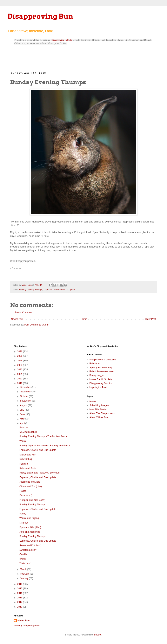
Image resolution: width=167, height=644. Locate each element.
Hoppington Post (98, 387)
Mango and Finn (28, 455)
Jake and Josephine (30, 532)
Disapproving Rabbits (62, 40)
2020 (20, 379)
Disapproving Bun (40, 16)
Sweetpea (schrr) (28, 550)
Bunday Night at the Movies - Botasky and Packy (45, 446)
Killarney (24, 523)
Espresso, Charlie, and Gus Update (38, 450)
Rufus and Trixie (28, 468)
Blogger (97, 635)
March (24, 569)
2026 (20, 351)
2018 (20, 584)
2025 (20, 356)
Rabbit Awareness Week (102, 371)
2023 (20, 365)
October (24, 396)
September (26, 401)
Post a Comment (24, 312)
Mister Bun (23, 621)
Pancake (24, 464)
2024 (20, 361)
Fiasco (23, 491)
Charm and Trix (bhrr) (31, 486)
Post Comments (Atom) (36, 325)
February (25, 574)
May (23, 419)
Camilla (23, 554)
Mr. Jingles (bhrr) (28, 432)
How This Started (98, 409)
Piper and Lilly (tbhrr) (30, 527)
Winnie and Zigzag (29, 518)
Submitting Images (99, 405)
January (24, 578)
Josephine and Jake (30, 482)
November (26, 392)
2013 (20, 607)
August (24, 405)
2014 (20, 602)
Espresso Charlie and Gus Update (59, 290)
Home (84, 319)
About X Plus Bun (99, 417)
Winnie (23, 441)
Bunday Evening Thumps (31, 290)
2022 (20, 370)
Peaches (24, 428)
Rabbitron (95, 364)
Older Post (150, 319)
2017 (20, 589)
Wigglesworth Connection (103, 360)
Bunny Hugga (97, 375)
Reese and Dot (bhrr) (30, 545)
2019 (20, 383)
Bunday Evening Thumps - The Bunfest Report (43, 436)
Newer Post (17, 319)
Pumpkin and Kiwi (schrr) (32, 500)
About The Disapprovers (102, 413)
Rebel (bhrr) (26, 459)
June (23, 414)
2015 (20, 598)
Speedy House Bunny (101, 368)
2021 (20, 374)
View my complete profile (27, 626)
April (23, 423)
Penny (23, 514)
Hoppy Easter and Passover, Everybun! (40, 473)
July (22, 410)
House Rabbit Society (101, 379)
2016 (20, 593)
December (26, 387)
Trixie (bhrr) (25, 563)
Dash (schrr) (26, 495)
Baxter (23, 559)
